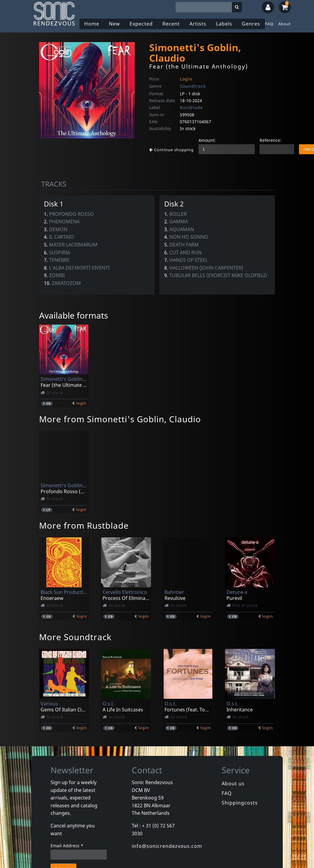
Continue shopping (171, 150)
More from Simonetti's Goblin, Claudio (120, 419)
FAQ (269, 24)
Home (92, 24)
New (114, 24)
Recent (171, 24)
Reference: (270, 140)
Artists (198, 24)
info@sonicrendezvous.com (167, 846)
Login (186, 79)
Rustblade (191, 107)
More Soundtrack (75, 637)
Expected (141, 24)
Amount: (207, 140)
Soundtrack (193, 86)
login (81, 403)
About (285, 24)
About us (233, 784)
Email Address (67, 846)
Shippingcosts (240, 803)
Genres (251, 24)
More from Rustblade (84, 525)
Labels (224, 24)
